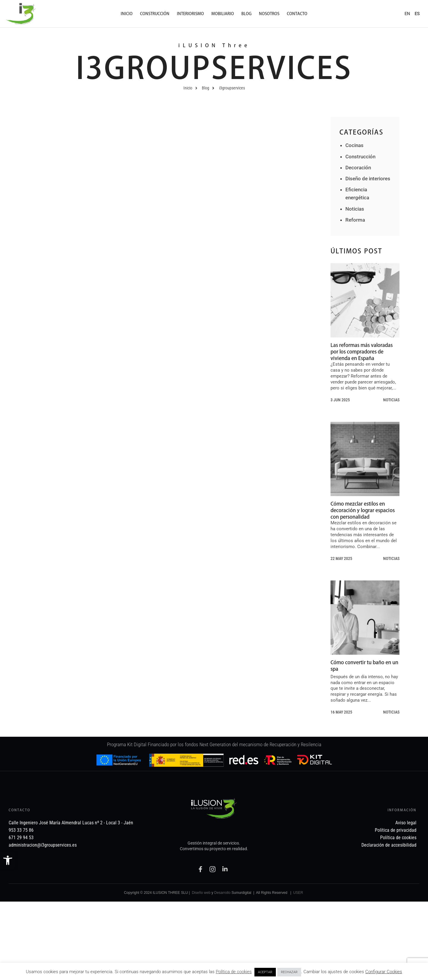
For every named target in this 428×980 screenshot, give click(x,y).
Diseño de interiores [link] (368, 179)
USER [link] (298, 893)
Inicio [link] (127, 14)
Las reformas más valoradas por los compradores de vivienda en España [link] (362, 352)
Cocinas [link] (354, 145)
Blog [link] (246, 14)
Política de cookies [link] (234, 972)
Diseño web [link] (201, 893)
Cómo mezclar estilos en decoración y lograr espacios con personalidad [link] (363, 510)
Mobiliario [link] (223, 14)
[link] (8, 860)
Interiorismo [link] (190, 14)
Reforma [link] (355, 220)
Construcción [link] (155, 14)
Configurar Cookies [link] (384, 972)
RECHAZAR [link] (289, 972)
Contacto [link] (297, 14)
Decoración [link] (358, 168)
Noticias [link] (355, 209)
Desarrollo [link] (222, 893)
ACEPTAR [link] (265, 972)
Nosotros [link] (269, 14)
